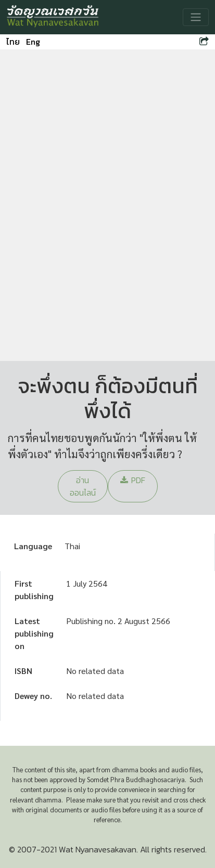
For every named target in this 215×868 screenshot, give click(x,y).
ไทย (13, 42)
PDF (133, 480)
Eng (33, 42)
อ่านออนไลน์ (83, 486)
